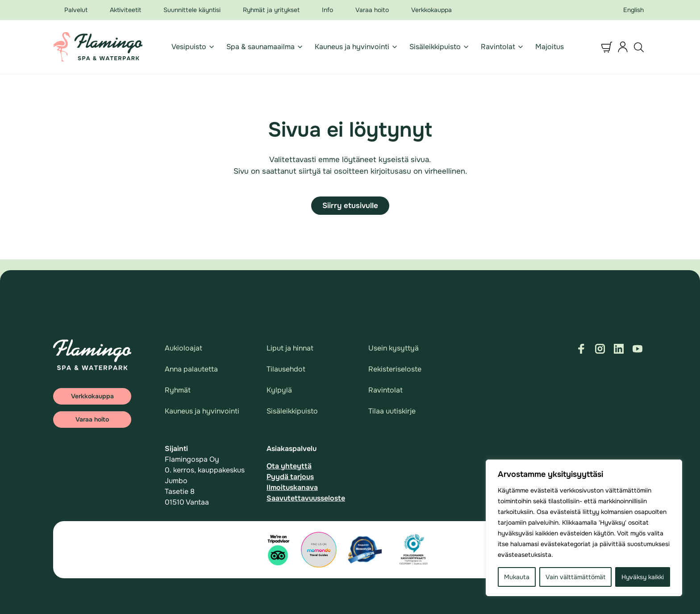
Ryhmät (178, 390)
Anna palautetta (191, 369)
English (633, 10)
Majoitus (550, 47)
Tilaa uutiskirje (392, 411)
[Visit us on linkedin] (619, 349)
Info (327, 10)
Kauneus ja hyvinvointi (352, 47)
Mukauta (517, 577)
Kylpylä (279, 390)
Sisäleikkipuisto (435, 47)
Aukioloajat (183, 348)
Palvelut (76, 10)
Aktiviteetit (125, 10)
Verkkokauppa (431, 10)
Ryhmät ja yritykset (271, 10)
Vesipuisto (189, 47)
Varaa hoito (372, 10)
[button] (607, 47)
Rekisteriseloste (395, 369)
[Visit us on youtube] (637, 349)
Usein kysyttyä (394, 348)
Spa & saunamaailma (260, 47)
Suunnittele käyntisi (192, 10)
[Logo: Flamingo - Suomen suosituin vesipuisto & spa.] (92, 355)
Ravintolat (498, 47)
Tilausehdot (286, 369)
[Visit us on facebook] (581, 349)
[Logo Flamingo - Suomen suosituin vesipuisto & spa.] (98, 47)
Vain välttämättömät (575, 577)
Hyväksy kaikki (643, 577)
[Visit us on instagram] (600, 349)
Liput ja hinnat (290, 348)
